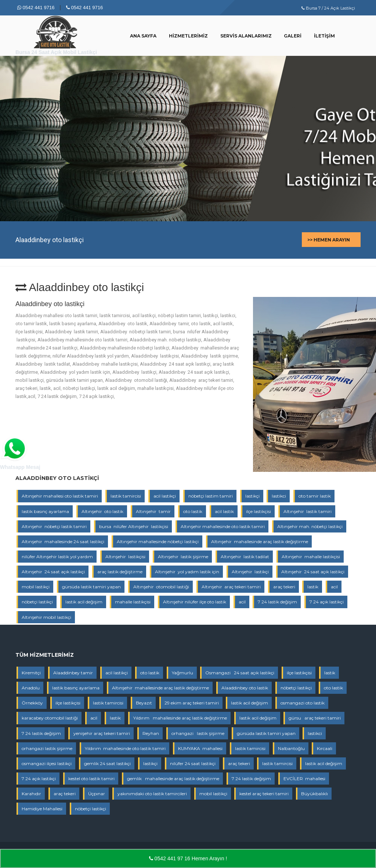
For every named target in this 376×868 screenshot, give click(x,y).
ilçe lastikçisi (258, 511)
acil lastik (224, 511)
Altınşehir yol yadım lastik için (187, 572)
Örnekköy (32, 703)
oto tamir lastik (315, 496)
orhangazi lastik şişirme (198, 733)
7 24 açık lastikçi (327, 602)
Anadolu (31, 688)
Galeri (293, 36)
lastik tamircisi (126, 496)
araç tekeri (284, 587)
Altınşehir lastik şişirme (183, 557)
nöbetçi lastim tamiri (211, 496)
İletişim (324, 36)
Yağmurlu (182, 673)
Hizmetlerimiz (188, 36)
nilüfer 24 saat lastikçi (193, 763)
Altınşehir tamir (153, 511)
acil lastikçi (165, 496)
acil (334, 587)
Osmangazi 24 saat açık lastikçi (240, 673)
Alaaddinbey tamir (73, 673)
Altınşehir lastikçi (250, 572)
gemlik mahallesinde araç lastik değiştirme (173, 779)
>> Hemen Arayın (329, 240)
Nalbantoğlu (291, 748)
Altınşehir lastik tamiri (308, 511)
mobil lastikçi (36, 587)
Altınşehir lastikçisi (125, 557)
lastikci (279, 496)
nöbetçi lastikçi (37, 602)
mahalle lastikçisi (133, 602)
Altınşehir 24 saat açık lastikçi (53, 572)
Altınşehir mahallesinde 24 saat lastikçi (63, 541)
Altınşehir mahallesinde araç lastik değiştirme (260, 541)
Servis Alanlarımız (246, 36)
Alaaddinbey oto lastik (245, 688)
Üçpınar (97, 794)
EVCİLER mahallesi (304, 779)
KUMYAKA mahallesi (200, 748)
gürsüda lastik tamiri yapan (91, 587)
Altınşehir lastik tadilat (245, 557)
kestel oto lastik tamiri (91, 779)
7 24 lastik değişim (277, 602)
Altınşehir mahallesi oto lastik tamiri (60, 496)
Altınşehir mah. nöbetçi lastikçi (310, 526)
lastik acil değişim (84, 602)
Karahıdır (31, 794)
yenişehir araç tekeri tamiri (102, 733)
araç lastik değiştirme (120, 572)
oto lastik (193, 511)
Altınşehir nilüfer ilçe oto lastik (195, 602)
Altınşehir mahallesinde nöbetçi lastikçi (158, 541)
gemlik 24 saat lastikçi (107, 763)
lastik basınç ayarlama (45, 511)
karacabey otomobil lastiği (50, 718)
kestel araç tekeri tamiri (264, 794)
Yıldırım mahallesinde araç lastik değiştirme (180, 718)
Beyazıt (144, 703)
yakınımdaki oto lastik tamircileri (152, 794)
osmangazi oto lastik (303, 703)
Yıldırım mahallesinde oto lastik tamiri (125, 748)
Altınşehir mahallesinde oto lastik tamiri (223, 526)
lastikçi (252, 496)
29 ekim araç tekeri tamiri (192, 703)
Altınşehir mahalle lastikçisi (311, 557)
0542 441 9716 (36, 8)
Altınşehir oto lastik (102, 511)
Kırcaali (325, 748)
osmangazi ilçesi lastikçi (47, 763)
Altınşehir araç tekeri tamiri (231, 587)
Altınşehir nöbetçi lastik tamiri (54, 526)
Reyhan (151, 733)
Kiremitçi (31, 673)
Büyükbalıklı (314, 794)
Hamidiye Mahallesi (42, 809)
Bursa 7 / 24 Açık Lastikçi (328, 8)
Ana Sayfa (143, 36)
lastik (313, 587)
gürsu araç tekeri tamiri (315, 718)
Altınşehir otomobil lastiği (161, 587)
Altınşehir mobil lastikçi (46, 617)
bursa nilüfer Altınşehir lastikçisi (134, 526)
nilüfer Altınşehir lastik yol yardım (57, 557)
